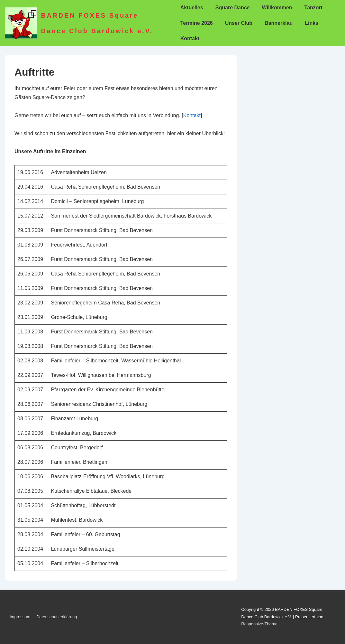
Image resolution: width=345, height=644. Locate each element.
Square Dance (233, 8)
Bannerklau (279, 23)
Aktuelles (192, 8)
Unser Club (239, 23)
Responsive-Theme (259, 624)
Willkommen (277, 8)
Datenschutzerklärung (57, 617)
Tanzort (314, 8)
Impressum (20, 617)
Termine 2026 (197, 23)
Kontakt (190, 38)
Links (312, 23)
